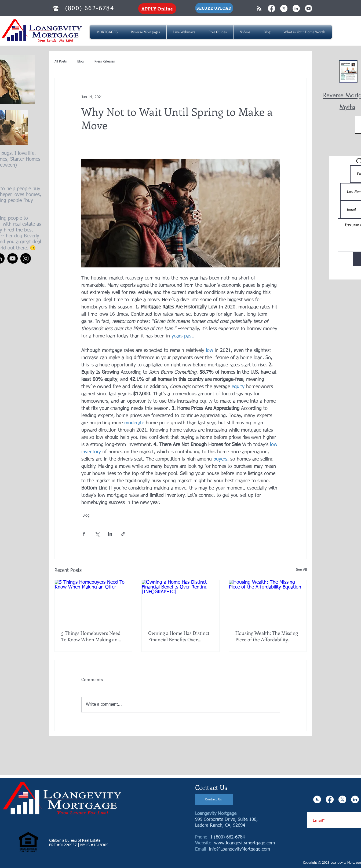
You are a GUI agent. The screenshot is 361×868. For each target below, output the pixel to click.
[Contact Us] (214, 799)
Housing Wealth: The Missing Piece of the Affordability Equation (267, 636)
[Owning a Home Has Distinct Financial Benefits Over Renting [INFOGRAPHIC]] (180, 602)
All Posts (61, 62)
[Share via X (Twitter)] (97, 534)
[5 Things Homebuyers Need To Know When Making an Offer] (94, 602)
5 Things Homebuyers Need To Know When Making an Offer (91, 636)
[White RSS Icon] (259, 8)
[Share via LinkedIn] (110, 534)
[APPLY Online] (157, 9)
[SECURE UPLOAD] (214, 8)
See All (301, 570)
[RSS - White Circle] (317, 799)
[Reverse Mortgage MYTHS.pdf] (348, 72)
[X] (284, 8)
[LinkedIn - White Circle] (296, 8)
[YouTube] (12, 258)
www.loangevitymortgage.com (245, 843)
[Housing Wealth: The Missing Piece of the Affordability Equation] (268, 602)
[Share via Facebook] (84, 534)
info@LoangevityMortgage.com (240, 849)
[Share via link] (123, 534)
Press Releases (105, 62)
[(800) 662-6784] (90, 9)
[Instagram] (26, 258)
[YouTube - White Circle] (309, 8)
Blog (81, 62)
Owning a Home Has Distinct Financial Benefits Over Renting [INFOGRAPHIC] (179, 636)
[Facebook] (271, 8)
